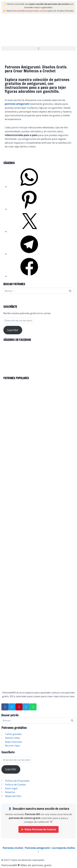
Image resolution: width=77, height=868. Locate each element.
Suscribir (13, 330)
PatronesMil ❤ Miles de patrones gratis (26, 865)
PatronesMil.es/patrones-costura (30, 11)
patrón (15, 127)
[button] (38, 48)
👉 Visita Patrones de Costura (38, 829)
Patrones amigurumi (37, 848)
